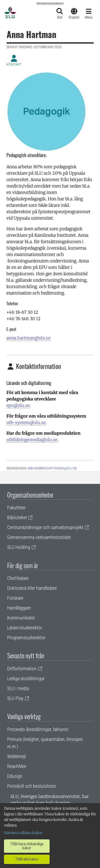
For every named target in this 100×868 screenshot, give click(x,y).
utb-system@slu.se (26, 422)
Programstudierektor (26, 638)
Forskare (15, 598)
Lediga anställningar (26, 678)
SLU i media (18, 688)
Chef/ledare (18, 578)
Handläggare (19, 608)
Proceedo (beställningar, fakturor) (38, 729)
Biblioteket (17, 517)
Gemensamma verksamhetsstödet (39, 537)
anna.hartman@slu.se (28, 338)
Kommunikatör (21, 618)
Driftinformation (22, 669)
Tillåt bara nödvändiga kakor (27, 846)
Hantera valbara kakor (23, 833)
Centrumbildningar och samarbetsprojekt (45, 527)
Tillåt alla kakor (27, 859)
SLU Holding (19, 547)
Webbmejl (17, 756)
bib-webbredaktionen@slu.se (53, 468)
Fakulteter (16, 508)
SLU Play (15, 698)
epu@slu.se (18, 405)
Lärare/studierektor (25, 628)
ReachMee (17, 766)
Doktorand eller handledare (32, 588)
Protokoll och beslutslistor (32, 786)
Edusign (15, 776)
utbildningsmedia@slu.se (32, 439)
